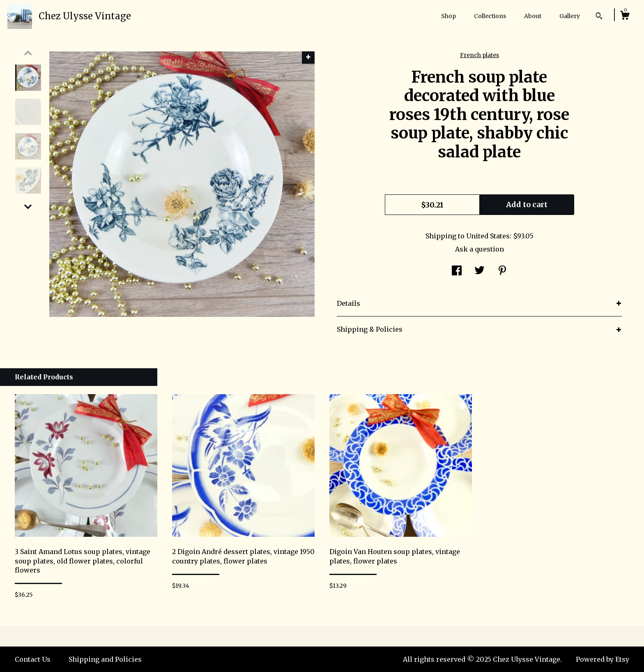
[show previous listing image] (28, 53)
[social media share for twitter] (480, 272)
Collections (490, 16)
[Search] (599, 17)
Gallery (570, 16)
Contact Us (33, 659)
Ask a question (480, 249)
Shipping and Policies (105, 659)
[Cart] (625, 16)
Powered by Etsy (603, 659)
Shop (448, 16)
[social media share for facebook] (457, 272)
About (533, 16)
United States (488, 236)
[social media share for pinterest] (502, 272)
